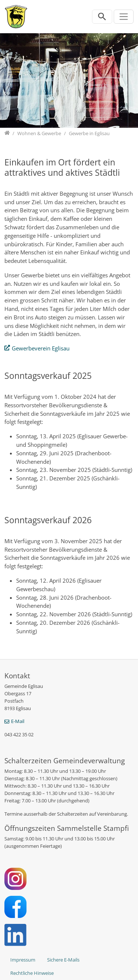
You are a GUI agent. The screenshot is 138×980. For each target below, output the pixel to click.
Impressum (23, 960)
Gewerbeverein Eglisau (41, 348)
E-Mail (18, 721)
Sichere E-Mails (63, 960)
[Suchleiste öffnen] (102, 17)
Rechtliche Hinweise (32, 973)
